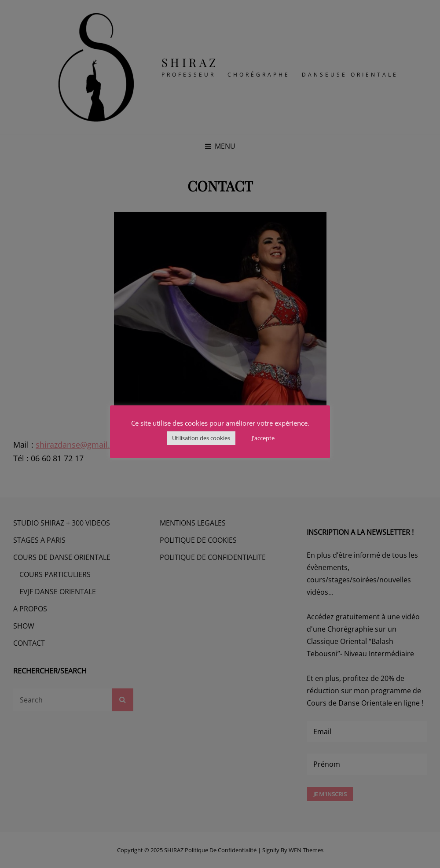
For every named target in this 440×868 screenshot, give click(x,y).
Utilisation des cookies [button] (201, 438)
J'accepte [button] (263, 438)
